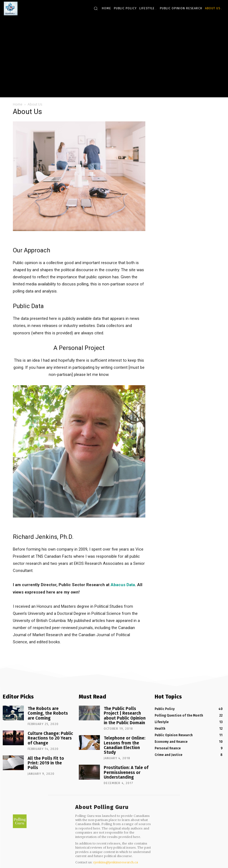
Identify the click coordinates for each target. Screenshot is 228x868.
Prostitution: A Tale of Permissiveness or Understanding (122, 758)
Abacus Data (123, 585)
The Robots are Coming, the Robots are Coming (50, 710)
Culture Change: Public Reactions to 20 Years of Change (47, 732)
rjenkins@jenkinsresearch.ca (116, 847)
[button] (96, 8)
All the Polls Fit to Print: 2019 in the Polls (47, 751)
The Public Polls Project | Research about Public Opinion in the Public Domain (124, 713)
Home (18, 104)
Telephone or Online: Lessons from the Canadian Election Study (126, 737)
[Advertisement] (114, 56)
